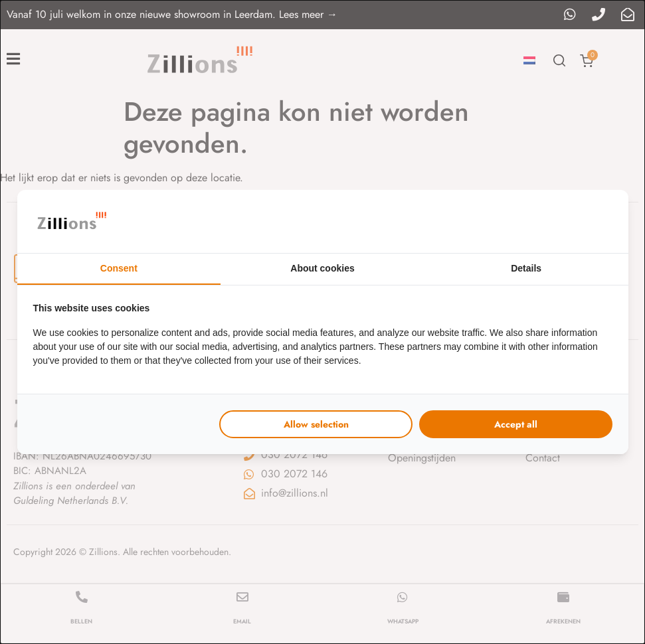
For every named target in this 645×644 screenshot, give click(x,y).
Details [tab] (526, 268)
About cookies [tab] (322, 268)
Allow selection (316, 424)
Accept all (516, 424)
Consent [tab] (119, 268)
